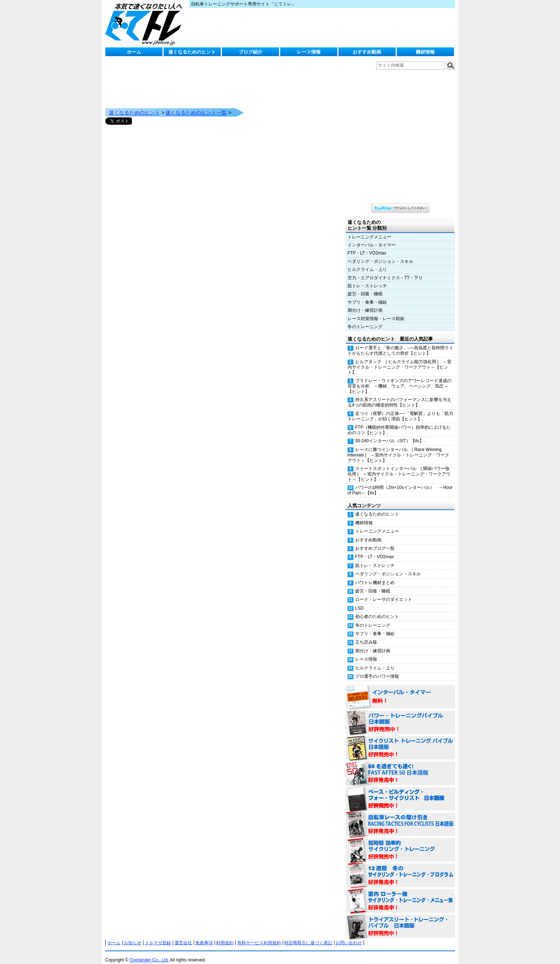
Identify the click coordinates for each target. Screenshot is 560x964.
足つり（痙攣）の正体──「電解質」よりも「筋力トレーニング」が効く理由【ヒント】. (400, 409)
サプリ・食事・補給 (367, 295)
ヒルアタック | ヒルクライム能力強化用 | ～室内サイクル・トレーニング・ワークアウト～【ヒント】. (400, 360)
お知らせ (133, 936)
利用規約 (225, 936)
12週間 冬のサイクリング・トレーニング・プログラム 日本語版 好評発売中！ (400, 868)
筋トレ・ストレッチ (367, 279)
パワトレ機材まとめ (375, 575)
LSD (359, 601)
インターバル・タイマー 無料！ (400, 690)
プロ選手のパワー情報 (377, 669)
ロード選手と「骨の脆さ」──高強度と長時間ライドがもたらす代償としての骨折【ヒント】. (400, 343)
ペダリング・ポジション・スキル (380, 254)
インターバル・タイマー (372, 238)
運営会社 (183, 936)
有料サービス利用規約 (259, 936)
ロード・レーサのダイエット (384, 592)
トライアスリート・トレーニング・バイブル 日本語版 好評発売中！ (400, 920)
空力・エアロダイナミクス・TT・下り (385, 271)
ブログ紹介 (250, 52)
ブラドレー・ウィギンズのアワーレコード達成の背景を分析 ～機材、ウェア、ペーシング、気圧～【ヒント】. (400, 379)
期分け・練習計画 (365, 303)
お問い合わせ (349, 936)
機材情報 (425, 52)
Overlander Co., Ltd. (149, 953)
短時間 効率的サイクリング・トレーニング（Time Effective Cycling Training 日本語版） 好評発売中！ (400, 843)
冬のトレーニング (365, 319)
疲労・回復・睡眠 (365, 287)
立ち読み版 (366, 635)
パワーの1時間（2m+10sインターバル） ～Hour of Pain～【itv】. (400, 483)
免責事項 (204, 936)
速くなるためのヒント (192, 52)
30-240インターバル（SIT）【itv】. (390, 434)
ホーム (134, 52)
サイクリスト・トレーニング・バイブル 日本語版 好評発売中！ (400, 741)
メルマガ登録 (158, 936)
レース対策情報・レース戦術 (376, 311)
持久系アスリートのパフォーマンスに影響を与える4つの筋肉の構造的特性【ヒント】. (400, 395)
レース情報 (309, 52)
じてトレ (145, 24)
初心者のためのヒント (377, 609)
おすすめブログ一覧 (375, 541)
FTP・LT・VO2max (367, 246)
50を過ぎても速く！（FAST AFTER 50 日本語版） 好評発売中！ (400, 766)
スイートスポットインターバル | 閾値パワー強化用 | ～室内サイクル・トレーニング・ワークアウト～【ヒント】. (399, 467)
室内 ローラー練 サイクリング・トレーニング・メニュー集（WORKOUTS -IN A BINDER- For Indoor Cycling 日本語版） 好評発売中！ (400, 894)
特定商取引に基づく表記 (308, 936)
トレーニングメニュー (369, 230)
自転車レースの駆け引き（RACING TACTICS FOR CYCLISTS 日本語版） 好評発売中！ (400, 817)
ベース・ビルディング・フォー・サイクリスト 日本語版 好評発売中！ (400, 792)
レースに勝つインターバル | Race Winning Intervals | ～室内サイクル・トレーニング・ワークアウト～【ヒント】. (399, 448)
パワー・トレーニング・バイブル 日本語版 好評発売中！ (400, 715)
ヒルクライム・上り (367, 262)
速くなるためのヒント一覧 (196, 105)
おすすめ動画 (367, 52)
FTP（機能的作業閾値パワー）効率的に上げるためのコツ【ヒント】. (399, 423)
